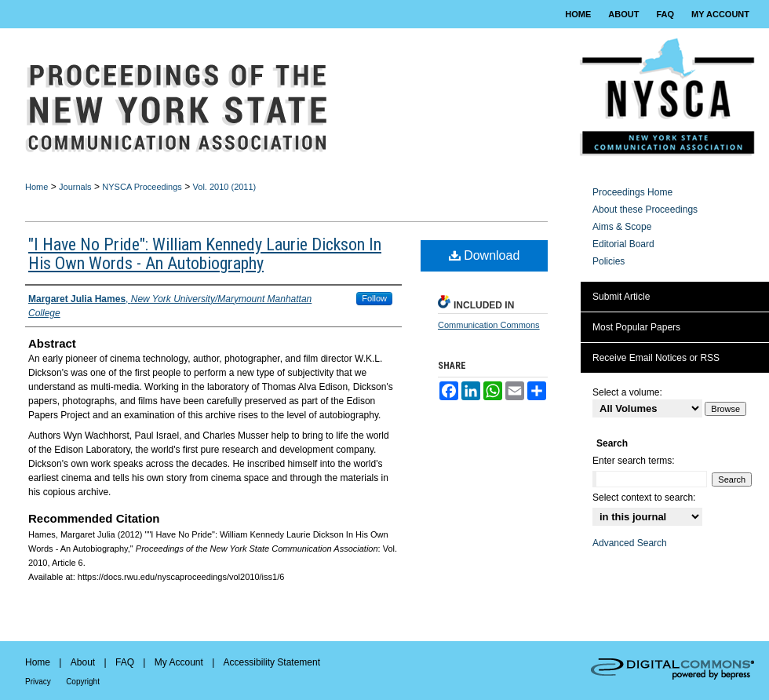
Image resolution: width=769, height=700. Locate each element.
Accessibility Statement (272, 662)
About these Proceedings (645, 210)
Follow (374, 298)
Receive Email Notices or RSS (656, 358)
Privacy (38, 682)
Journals (75, 187)
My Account (179, 662)
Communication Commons (489, 325)
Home (36, 187)
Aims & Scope (622, 227)
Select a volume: (627, 392)
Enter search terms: (634, 461)
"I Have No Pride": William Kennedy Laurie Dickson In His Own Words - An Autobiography (205, 254)
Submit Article (621, 297)
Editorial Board (623, 244)
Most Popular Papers (636, 327)
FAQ (125, 662)
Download (485, 255)
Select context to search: (644, 498)
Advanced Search (630, 543)
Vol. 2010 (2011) (225, 187)
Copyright (83, 682)
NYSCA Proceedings (142, 187)
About (83, 662)
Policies (609, 261)
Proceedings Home (632, 192)
